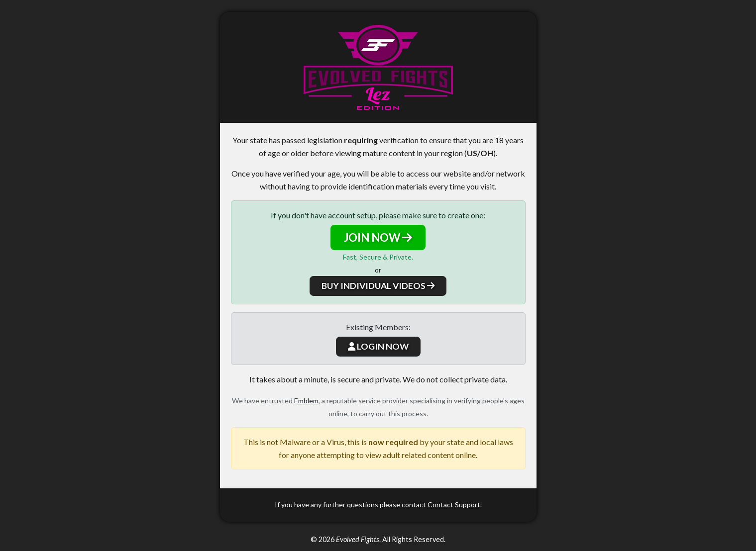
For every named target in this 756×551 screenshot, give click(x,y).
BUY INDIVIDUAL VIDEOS (378, 286)
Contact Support (454, 505)
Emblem (306, 401)
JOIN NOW (378, 237)
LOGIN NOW (378, 346)
